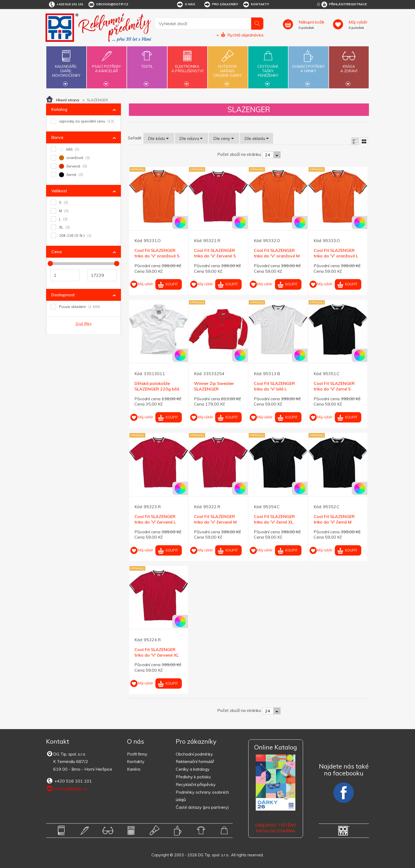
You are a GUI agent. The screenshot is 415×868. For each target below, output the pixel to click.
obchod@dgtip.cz (108, 4)
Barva (57, 137)
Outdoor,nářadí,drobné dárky (228, 67)
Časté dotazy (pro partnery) (202, 807)
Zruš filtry (84, 324)
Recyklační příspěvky (196, 784)
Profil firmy (137, 754)
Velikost (59, 191)
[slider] (50, 263)
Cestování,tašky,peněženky (268, 67)
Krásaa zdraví (349, 66)
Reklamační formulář (195, 761)
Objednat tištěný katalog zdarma (276, 828)
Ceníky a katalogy (193, 769)
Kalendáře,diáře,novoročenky (66, 67)
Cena (57, 252)
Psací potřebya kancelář (107, 66)
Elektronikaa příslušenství (187, 66)
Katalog (59, 109)
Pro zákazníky (221, 4)
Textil (147, 63)
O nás (186, 4)
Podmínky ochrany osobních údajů (202, 796)
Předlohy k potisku (193, 777)
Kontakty (256, 4)
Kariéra (134, 769)
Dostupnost (63, 295)
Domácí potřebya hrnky (308, 66)
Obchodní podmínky (194, 754)
